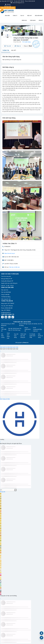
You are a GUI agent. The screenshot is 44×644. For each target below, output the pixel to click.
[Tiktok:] (13, 317)
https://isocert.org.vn (10, 253)
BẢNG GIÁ (24, 20)
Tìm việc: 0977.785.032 (7, 306)
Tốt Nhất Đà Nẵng (6, 297)
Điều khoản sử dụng (40, 336)
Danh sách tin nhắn (5, 347)
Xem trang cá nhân (5, 399)
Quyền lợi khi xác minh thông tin (9, 283)
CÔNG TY (15, 16)
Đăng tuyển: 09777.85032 (8, 303)
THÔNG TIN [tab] (6, 50)
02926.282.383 (32, 1)
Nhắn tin (18, 46)
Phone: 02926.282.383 (7, 308)
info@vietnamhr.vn (6, 313)
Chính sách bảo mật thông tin (23, 336)
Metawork (26, 343)
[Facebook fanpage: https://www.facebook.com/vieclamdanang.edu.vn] (2, 317)
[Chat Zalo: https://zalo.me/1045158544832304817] (9, 317)
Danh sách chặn (14, 347)
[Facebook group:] (6, 317)
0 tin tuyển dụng (26, 42)
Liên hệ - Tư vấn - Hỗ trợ (7, 286)
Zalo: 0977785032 (6, 310)
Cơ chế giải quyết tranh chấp (32, 336)
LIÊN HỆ (41, 20)
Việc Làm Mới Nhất (6, 292)
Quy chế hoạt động (16, 336)
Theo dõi (8, 46)
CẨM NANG (33, 20)
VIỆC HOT (29, 16)
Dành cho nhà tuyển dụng (8, 8)
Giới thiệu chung (3, 336)
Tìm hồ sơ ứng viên (6, 276)
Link (4, 492)
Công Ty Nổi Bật (5, 295)
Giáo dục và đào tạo (14, 267)
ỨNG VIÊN (7, 16)
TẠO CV (22, 16)
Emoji (2, 492)
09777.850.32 (10, 1)
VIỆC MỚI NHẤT (39, 16)
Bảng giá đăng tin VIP (7, 279)
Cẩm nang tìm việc (6, 299)
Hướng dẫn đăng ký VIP (7, 281)
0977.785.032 (21, 1)
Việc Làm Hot (5, 290)
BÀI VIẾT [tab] (14, 50)
